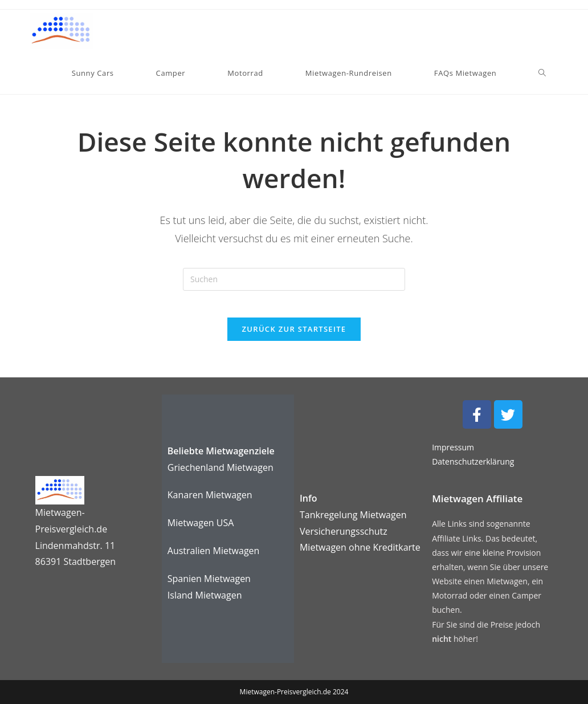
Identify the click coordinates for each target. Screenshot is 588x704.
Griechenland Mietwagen (220, 467)
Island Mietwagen (205, 595)
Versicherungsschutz (344, 531)
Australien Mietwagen (214, 551)
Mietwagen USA (201, 523)
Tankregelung (330, 515)
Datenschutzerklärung (473, 462)
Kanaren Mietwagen (210, 495)
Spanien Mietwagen (209, 579)
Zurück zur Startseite (294, 337)
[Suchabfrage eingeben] (294, 279)
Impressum (453, 448)
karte (360, 548)
